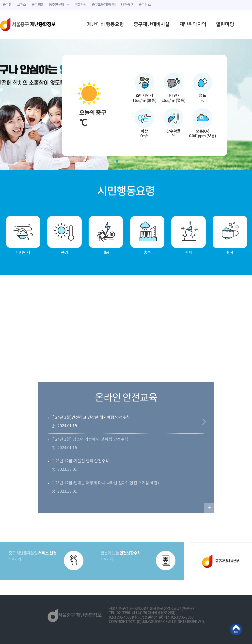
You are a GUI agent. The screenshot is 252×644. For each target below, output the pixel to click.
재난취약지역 (193, 25)
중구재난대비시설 (152, 25)
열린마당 (225, 25)
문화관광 (80, 5)
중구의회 (38, 5)
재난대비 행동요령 (105, 25)
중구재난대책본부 (221, 561)
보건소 (22, 5)
